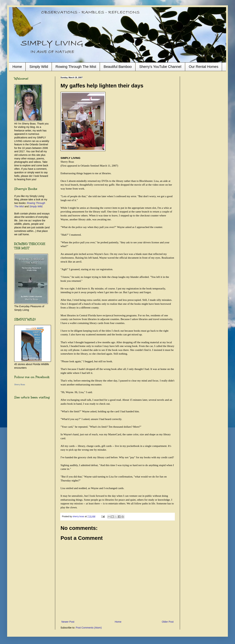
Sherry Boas (20, 385)
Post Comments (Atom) (89, 628)
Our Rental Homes (204, 67)
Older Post (168, 622)
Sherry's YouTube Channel (160, 67)
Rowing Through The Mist (76, 67)
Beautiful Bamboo (118, 67)
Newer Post (68, 622)
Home (17, 67)
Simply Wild (39, 67)
